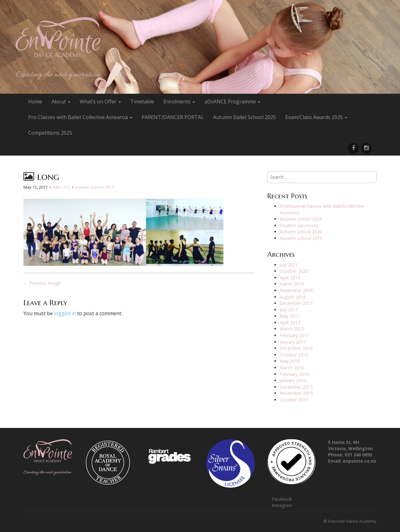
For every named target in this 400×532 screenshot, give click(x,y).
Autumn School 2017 (94, 187)
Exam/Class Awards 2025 (316, 117)
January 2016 (293, 380)
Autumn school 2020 (301, 232)
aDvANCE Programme (232, 102)
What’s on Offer (100, 102)
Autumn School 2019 (301, 238)
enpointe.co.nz (360, 461)
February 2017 (294, 335)
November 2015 (296, 393)
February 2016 (294, 374)
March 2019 (292, 284)
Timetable (142, 102)
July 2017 (289, 310)
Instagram (282, 505)
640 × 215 (61, 187)
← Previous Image (42, 283)
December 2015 (296, 387)
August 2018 (293, 297)
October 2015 (294, 400)
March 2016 (292, 368)
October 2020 (294, 271)
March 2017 (292, 329)
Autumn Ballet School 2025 (245, 117)
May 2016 (290, 361)
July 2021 (289, 265)
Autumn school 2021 (301, 219)
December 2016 (296, 348)
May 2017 (290, 316)
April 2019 (290, 278)
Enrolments (179, 102)
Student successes (299, 225)
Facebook (282, 499)
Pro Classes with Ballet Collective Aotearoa (80, 117)
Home (35, 102)
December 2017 (296, 303)
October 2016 (294, 355)
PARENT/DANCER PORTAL (173, 117)
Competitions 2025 (50, 133)
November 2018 (296, 290)
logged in (65, 313)
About (61, 102)
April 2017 (290, 323)
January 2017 (293, 342)
